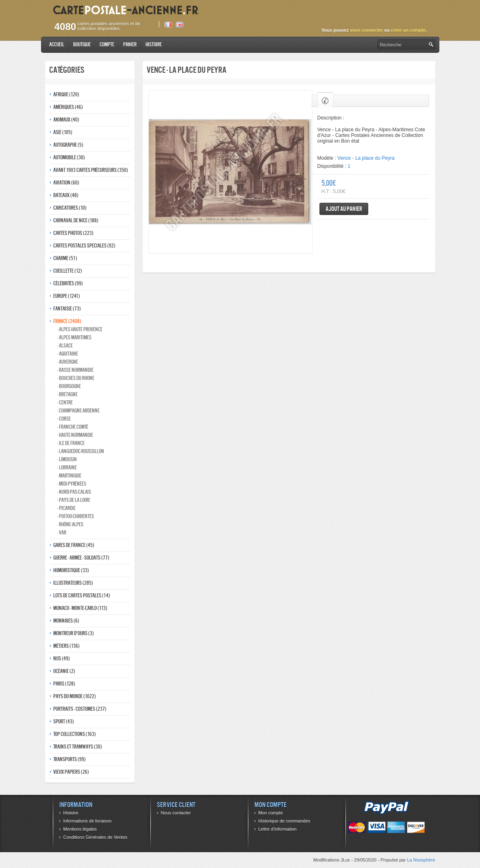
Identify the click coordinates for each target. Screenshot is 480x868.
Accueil (57, 44)
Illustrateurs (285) (73, 583)
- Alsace (65, 346)
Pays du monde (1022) (75, 696)
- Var (62, 533)
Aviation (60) (66, 183)
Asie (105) (63, 132)
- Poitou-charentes (76, 516)
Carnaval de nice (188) (76, 220)
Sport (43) (64, 722)
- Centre (65, 403)
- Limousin (67, 459)
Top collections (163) (75, 734)
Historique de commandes (285, 821)
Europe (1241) (67, 296)
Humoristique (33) (71, 570)
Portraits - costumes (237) (80, 709)
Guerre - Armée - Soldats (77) (81, 558)
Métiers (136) (66, 646)
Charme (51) (65, 258)
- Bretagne (67, 394)
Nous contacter (176, 813)
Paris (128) (64, 684)
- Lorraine (67, 468)
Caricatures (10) (70, 208)
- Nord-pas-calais (74, 492)
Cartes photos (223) (73, 233)
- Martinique (69, 476)
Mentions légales (80, 829)
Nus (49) (62, 659)
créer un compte (408, 30)
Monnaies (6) (66, 621)
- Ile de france (71, 443)
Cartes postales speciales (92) (84, 246)
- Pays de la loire (74, 500)
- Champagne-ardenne (78, 411)
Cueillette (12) (68, 271)
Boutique (82, 44)
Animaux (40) (66, 120)
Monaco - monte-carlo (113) (80, 608)
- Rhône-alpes (70, 524)
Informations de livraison (88, 821)
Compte (107, 44)
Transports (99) (70, 759)
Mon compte (271, 813)
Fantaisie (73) (67, 309)
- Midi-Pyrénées (72, 484)
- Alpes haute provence (80, 329)
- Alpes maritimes (74, 337)
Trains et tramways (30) (78, 747)
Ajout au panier (344, 209)
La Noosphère (421, 860)
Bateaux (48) (66, 195)
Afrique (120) (66, 94)
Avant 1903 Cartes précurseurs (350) (91, 170)
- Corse (64, 419)
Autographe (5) (68, 145)
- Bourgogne (69, 386)
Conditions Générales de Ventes (96, 837)
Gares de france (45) (74, 545)
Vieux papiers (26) (71, 772)
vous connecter (366, 30)
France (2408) (67, 321)
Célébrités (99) (68, 283)
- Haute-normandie (75, 435)
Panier (130, 44)
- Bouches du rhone (76, 378)
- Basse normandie (75, 370)
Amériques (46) (68, 107)
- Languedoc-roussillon (81, 451)
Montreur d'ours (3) (74, 633)
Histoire (154, 44)
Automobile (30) (69, 157)
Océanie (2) (64, 671)
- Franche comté (73, 427)
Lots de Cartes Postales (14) (82, 596)
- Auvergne (68, 362)
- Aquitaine (68, 354)
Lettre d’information (278, 829)
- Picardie (66, 508)
